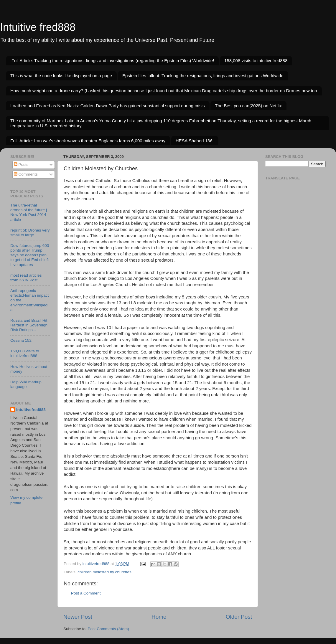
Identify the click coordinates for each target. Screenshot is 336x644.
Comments (26, 174)
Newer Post (78, 617)
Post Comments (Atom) (108, 629)
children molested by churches (104, 572)
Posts (21, 165)
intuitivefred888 (31, 410)
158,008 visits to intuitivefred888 (256, 61)
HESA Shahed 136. (195, 141)
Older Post (239, 617)
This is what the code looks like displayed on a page (61, 76)
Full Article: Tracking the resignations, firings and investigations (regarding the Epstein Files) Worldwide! (113, 61)
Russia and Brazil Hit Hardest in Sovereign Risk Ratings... (29, 325)
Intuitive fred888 (38, 27)
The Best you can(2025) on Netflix (248, 106)
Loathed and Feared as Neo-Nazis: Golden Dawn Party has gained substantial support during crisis (108, 106)
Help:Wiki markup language (26, 384)
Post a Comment (86, 593)
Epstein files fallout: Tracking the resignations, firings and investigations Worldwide (203, 76)
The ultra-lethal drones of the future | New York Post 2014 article (29, 212)
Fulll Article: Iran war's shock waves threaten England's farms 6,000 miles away (88, 141)
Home (159, 617)
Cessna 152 (21, 340)
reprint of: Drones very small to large (30, 233)
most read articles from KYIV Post (26, 278)
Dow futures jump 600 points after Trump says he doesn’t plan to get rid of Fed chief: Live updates (30, 255)
